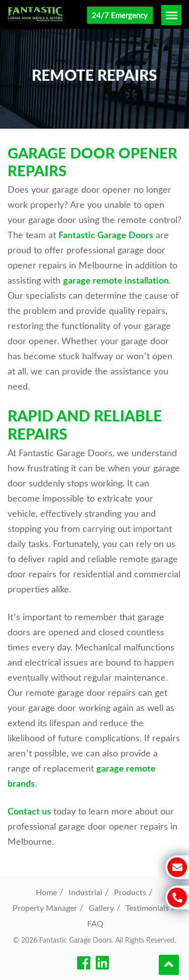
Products (130, 892)
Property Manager (45, 908)
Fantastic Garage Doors (106, 235)
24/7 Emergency (120, 15)
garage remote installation (116, 280)
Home (46, 892)
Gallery (101, 908)
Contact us (29, 811)
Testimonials (147, 908)
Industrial (85, 892)
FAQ (95, 923)
